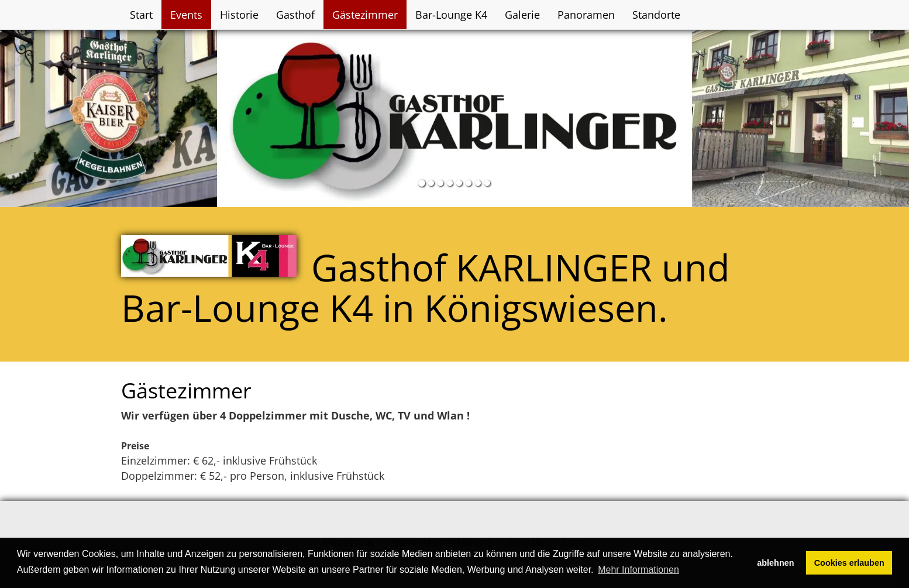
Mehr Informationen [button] (638, 570)
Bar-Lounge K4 (451, 15)
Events (186, 15)
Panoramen (586, 15)
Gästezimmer (365, 15)
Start (141, 15)
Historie (239, 15)
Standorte (656, 15)
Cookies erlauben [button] (849, 563)
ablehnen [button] (775, 563)
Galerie (522, 15)
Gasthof (295, 15)
